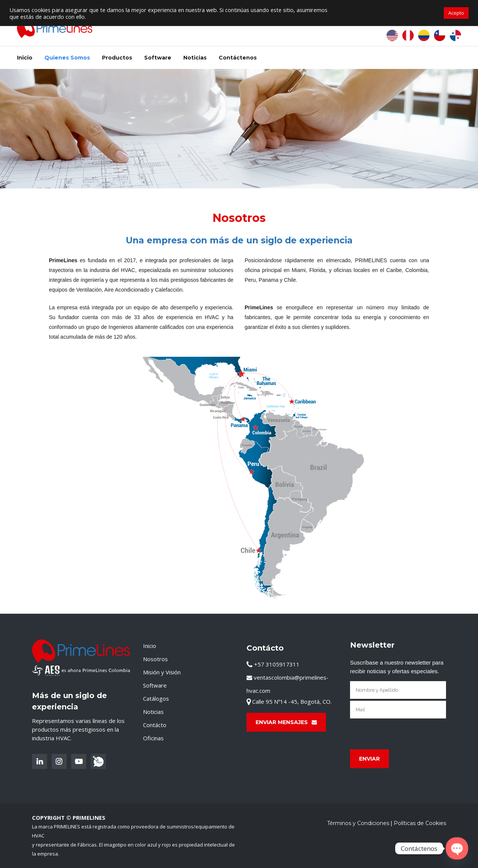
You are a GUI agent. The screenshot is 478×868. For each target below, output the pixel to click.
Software (155, 685)
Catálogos (156, 698)
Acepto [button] (456, 13)
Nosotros (155, 659)
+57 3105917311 (273, 664)
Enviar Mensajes (286, 722)
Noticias (153, 712)
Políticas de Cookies (420, 823)
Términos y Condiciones (358, 823)
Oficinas (153, 738)
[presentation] (407, 734)
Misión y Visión (162, 672)
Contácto (155, 725)
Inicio (150, 646)
